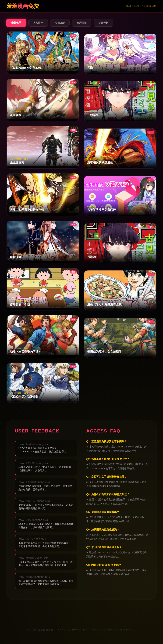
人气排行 (38, 23)
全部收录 (16, 23)
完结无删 (103, 23)
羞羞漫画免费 (23, 6)
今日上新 (60, 23)
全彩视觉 (82, 23)
